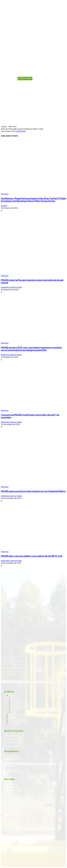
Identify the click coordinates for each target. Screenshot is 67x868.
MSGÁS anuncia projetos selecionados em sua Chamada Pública (33, 491)
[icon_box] (33, 685)
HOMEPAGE (21, 131)
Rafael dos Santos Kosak (11, 287)
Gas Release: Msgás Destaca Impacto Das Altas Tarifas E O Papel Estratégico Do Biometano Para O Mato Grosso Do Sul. (33, 200)
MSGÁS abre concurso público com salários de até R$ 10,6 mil (32, 556)
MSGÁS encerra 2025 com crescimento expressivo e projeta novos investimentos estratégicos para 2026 (31, 349)
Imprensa (5, 194)
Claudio (4, 206)
